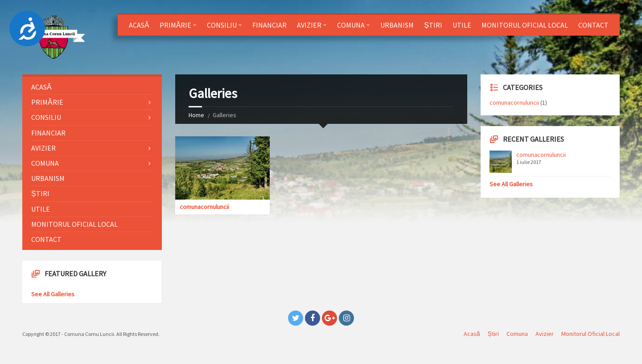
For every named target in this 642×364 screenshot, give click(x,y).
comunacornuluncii (204, 207)
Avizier (309, 25)
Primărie (176, 25)
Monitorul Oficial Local (525, 25)
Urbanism (397, 25)
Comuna (351, 25)
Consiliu (222, 25)
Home (196, 115)
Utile (462, 25)
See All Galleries (53, 294)
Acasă (139, 25)
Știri (433, 25)
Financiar (270, 25)
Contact (593, 25)
